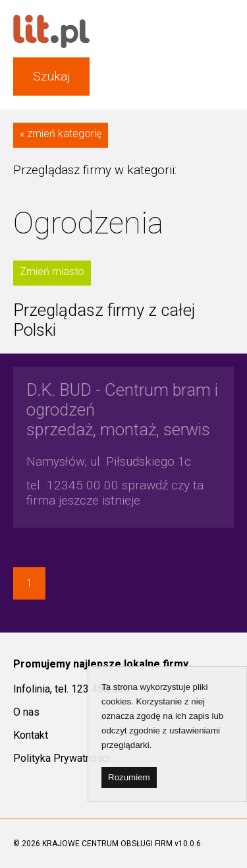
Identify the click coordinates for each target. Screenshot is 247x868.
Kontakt (31, 735)
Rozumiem (129, 777)
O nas (26, 712)
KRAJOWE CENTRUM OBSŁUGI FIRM (107, 844)
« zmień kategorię (61, 134)
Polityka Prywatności (62, 758)
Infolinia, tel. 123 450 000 (71, 689)
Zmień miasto (52, 271)
